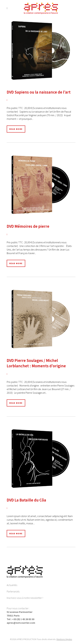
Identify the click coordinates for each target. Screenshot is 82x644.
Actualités (12, 585)
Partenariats (13, 591)
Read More (16, 129)
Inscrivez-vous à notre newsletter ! (25, 598)
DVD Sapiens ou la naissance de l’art (39, 92)
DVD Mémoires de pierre (28, 226)
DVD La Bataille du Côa (26, 500)
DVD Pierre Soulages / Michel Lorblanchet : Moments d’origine (36, 363)
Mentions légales (64, 639)
